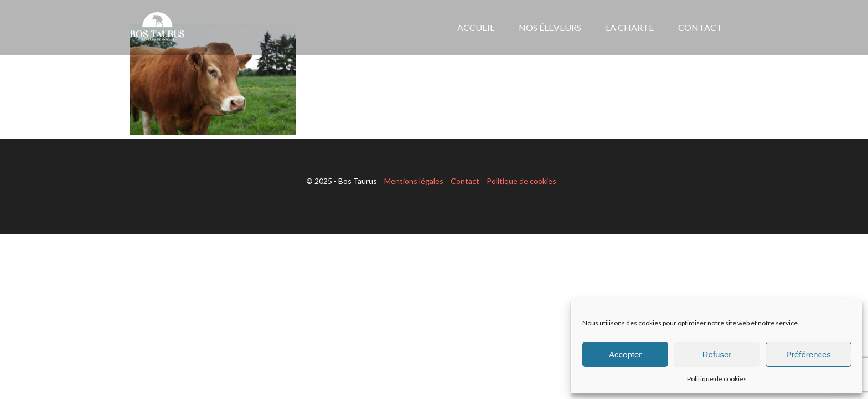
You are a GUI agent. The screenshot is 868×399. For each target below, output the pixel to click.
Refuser (717, 354)
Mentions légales (414, 181)
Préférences (808, 354)
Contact (465, 181)
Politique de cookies (717, 379)
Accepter (625, 354)
